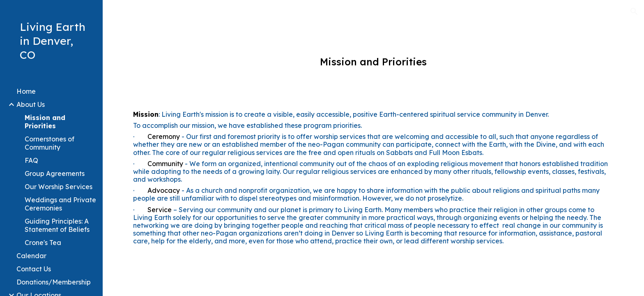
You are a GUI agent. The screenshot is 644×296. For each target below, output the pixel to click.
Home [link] (26, 91)
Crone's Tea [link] (43, 243)
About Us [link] (31, 104)
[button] (634, 12)
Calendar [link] (31, 256)
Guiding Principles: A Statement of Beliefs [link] (57, 225)
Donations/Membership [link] (54, 282)
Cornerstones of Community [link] (49, 143)
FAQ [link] (31, 160)
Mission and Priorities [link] (45, 122)
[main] (373, 62)
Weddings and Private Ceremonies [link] (60, 204)
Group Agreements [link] (55, 173)
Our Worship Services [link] (59, 187)
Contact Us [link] (34, 269)
